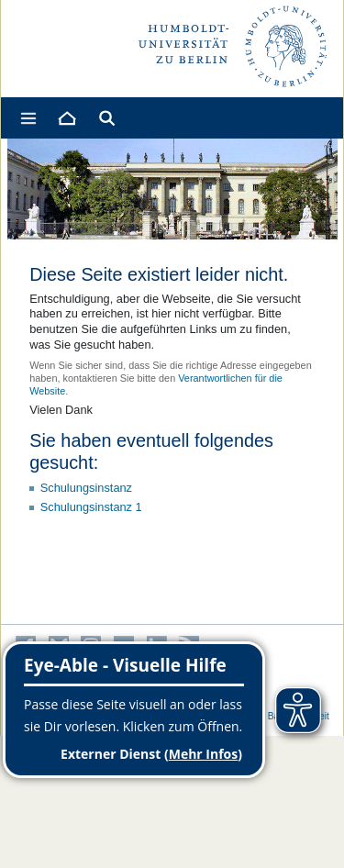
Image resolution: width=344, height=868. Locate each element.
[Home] (66, 118)
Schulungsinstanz (86, 488)
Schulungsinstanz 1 (91, 507)
